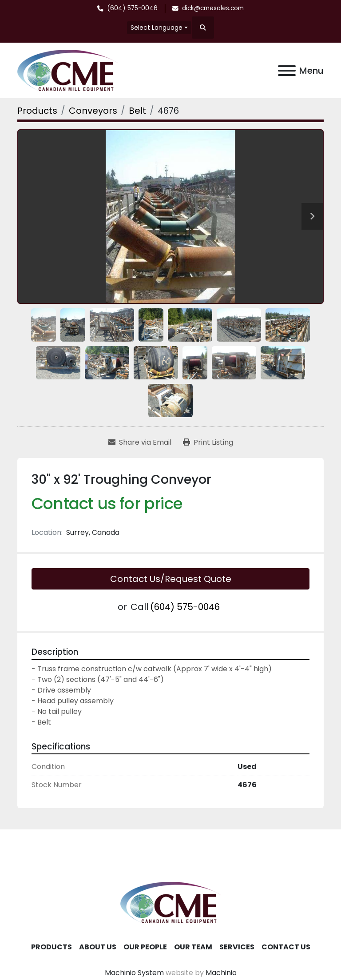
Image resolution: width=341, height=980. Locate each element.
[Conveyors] (93, 111)
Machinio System (134, 973)
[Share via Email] (140, 442)
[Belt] (137, 111)
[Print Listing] (208, 442)
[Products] (37, 111)
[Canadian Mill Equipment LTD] (170, 902)
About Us (98, 947)
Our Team (193, 947)
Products (52, 947)
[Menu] (287, 71)
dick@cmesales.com (213, 8)
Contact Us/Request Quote (171, 579)
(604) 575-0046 (132, 8)
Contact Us (286, 947)
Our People (145, 947)
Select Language (157, 28)
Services (237, 947)
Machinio (221, 973)
